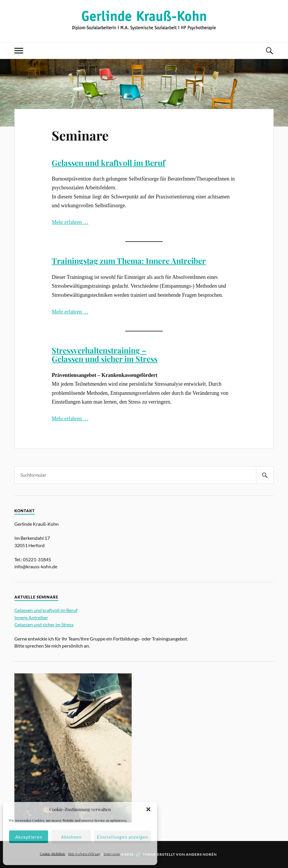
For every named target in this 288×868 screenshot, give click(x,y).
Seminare (80, 135)
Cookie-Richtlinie (53, 854)
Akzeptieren (29, 837)
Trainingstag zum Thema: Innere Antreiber (129, 261)
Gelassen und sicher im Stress (44, 625)
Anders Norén (201, 854)
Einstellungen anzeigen (123, 837)
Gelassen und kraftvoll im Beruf (108, 163)
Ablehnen (71, 837)
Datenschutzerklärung (84, 854)
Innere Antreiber (31, 617)
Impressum (112, 854)
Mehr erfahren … (70, 222)
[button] (148, 809)
